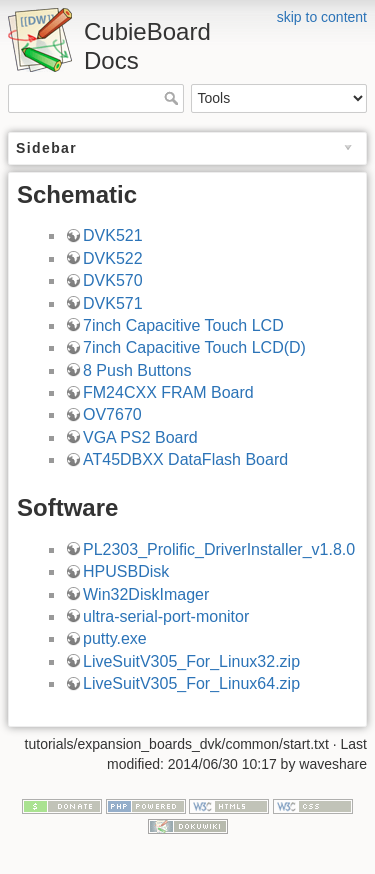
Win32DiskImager (146, 594)
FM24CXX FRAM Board (168, 392)
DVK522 (113, 258)
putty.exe (115, 638)
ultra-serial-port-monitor (166, 616)
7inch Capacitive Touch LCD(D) (194, 347)
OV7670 (112, 414)
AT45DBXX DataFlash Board (185, 459)
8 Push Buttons (137, 370)
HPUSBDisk (126, 571)
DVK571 (113, 303)
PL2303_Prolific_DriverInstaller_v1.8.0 (219, 549)
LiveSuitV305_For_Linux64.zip (191, 683)
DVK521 (113, 235)
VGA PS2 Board (140, 437)
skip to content (322, 17)
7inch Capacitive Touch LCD (183, 325)
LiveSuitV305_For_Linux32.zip (191, 661)
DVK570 (113, 280)
